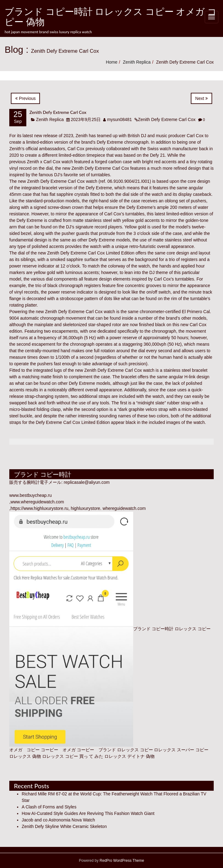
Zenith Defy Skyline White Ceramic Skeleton (64, 826)
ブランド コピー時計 (153, 629)
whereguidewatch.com (124, 508)
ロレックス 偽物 (25, 756)
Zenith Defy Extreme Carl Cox (58, 112)
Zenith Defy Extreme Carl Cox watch (62, 181)
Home (112, 62)
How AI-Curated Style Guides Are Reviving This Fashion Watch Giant (88, 813)
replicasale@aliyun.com (87, 482)
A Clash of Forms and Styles (49, 807)
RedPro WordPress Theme (121, 861)
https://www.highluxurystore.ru (39, 508)
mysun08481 (120, 119)
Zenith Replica (137, 62)
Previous (25, 98)
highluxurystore (85, 508)
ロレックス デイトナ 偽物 (129, 756)
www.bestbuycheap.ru (31, 495)
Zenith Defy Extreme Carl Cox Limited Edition (91, 253)
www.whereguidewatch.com (37, 502)
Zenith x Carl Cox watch (50, 162)
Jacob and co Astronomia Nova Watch (58, 820)
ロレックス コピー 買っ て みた (73, 756)
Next (201, 98)
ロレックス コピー (135, 750)
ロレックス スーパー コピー (181, 750)
